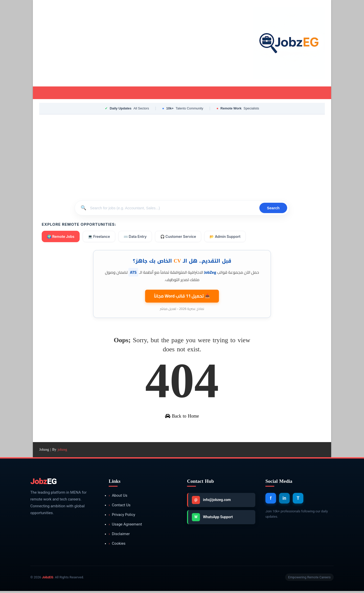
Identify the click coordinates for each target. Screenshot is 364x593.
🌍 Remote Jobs (61, 237)
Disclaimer (119, 536)
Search (273, 208)
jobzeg (62, 452)
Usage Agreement (125, 526)
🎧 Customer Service (178, 237)
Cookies (117, 546)
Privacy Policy (122, 517)
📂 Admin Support (225, 237)
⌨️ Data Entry (135, 237)
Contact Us (120, 507)
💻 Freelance (99, 237)
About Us (118, 498)
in (285, 500)
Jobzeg (44, 452)
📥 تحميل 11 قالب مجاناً (182, 296)
